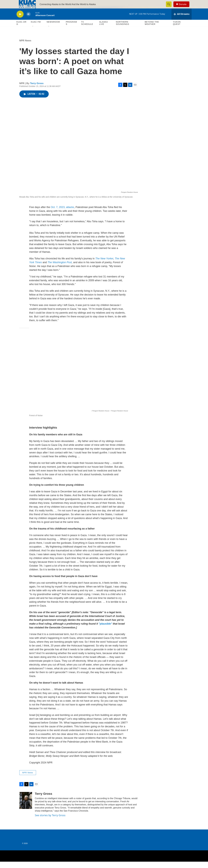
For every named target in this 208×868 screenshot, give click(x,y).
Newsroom (53, 28)
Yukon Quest (177, 29)
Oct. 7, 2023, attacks (62, 214)
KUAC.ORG (22, 29)
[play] (20, 21)
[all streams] (182, 20)
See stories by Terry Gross (50, 822)
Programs (71, 29)
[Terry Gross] (26, 807)
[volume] (29, 21)
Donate (184, 7)
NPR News (25, 47)
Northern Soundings (123, 29)
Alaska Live (104, 29)
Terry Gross (37, 90)
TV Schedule (87, 29)
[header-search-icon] (170, 7)
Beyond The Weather (152, 29)
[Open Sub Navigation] (33, 33)
